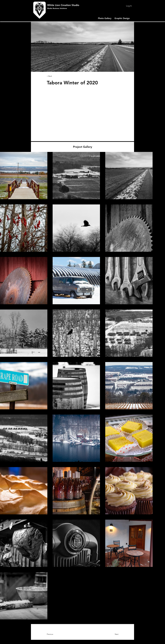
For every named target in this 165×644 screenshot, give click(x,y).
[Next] (111, 634)
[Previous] (55, 634)
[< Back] (54, 76)
